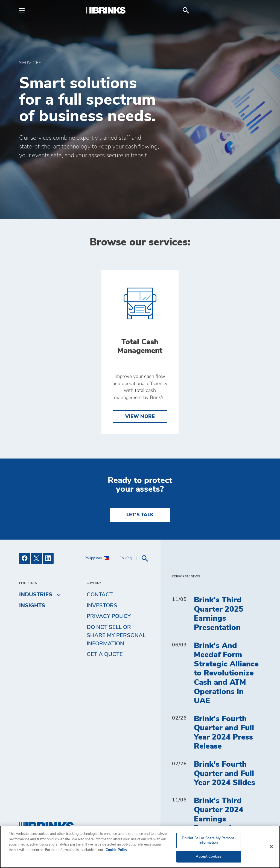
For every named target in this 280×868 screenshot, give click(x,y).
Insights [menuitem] (32, 606)
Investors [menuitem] (102, 606)
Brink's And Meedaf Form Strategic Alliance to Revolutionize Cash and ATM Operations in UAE (226, 674)
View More (140, 417)
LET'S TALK (140, 515)
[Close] (271, 847)
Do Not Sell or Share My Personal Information (116, 635)
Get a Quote (105, 654)
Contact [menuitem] (100, 595)
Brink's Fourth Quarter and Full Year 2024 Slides (224, 774)
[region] (140, 847)
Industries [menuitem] (36, 595)
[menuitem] (254, 10)
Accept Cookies (208, 857)
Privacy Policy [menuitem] (109, 616)
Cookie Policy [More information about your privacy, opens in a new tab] (116, 850)
